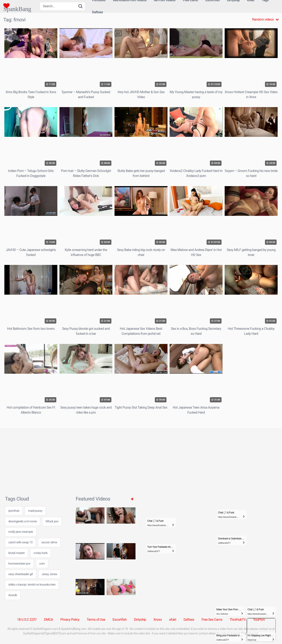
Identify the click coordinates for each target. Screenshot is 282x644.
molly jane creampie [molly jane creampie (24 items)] (21, 532)
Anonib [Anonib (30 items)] (13, 595)
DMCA (49, 620)
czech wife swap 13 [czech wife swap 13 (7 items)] (20, 542)
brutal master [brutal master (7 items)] (17, 553)
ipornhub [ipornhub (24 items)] (14, 511)
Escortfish (120, 620)
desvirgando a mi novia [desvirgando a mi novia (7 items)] (23, 521)
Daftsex (97, 12)
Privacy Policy (70, 620)
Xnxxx (158, 620)
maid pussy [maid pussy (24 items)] (35, 511)
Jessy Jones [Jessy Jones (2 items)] (49, 574)
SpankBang (17, 6)
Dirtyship (140, 620)
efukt (173, 620)
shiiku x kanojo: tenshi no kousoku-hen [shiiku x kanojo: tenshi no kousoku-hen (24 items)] (32, 585)
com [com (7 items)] (42, 564)
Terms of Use (96, 620)
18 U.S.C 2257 (27, 620)
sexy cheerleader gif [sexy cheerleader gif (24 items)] (21, 574)
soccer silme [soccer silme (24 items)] (49, 542)
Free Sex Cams (212, 620)
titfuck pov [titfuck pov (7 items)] (52, 521)
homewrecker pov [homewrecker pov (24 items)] (19, 564)
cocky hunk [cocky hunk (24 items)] (41, 553)
